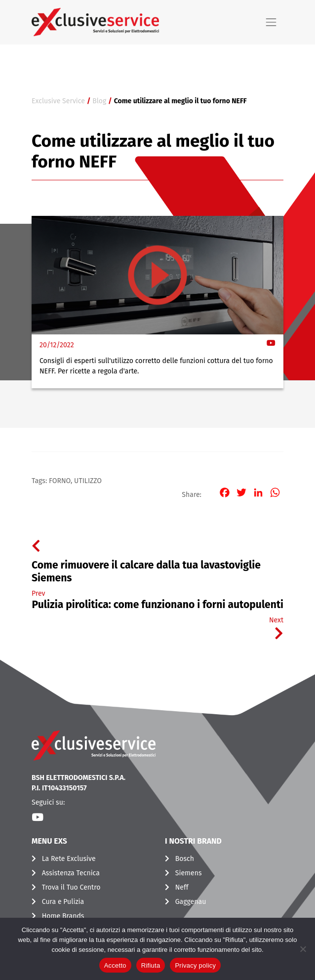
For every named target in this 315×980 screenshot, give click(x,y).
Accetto (115, 965)
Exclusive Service (58, 101)
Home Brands (63, 916)
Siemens (189, 873)
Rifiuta (151, 965)
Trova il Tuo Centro (71, 887)
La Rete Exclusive (69, 859)
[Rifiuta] (303, 949)
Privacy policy (195, 965)
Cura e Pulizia (63, 902)
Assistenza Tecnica (71, 873)
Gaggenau (191, 902)
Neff (182, 887)
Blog (99, 101)
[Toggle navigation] (271, 22)
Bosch (185, 859)
